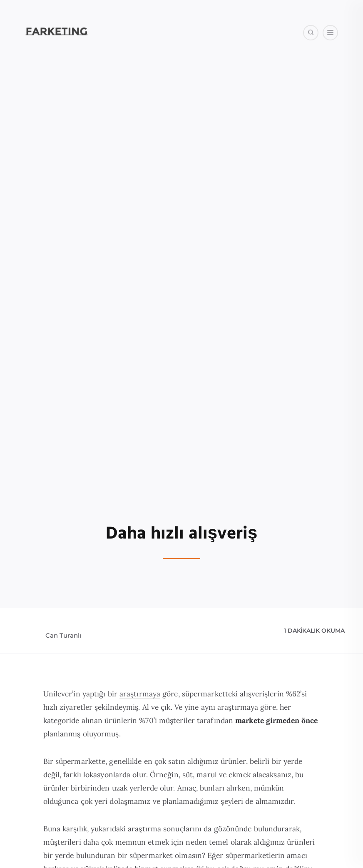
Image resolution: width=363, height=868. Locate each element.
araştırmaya (140, 694)
